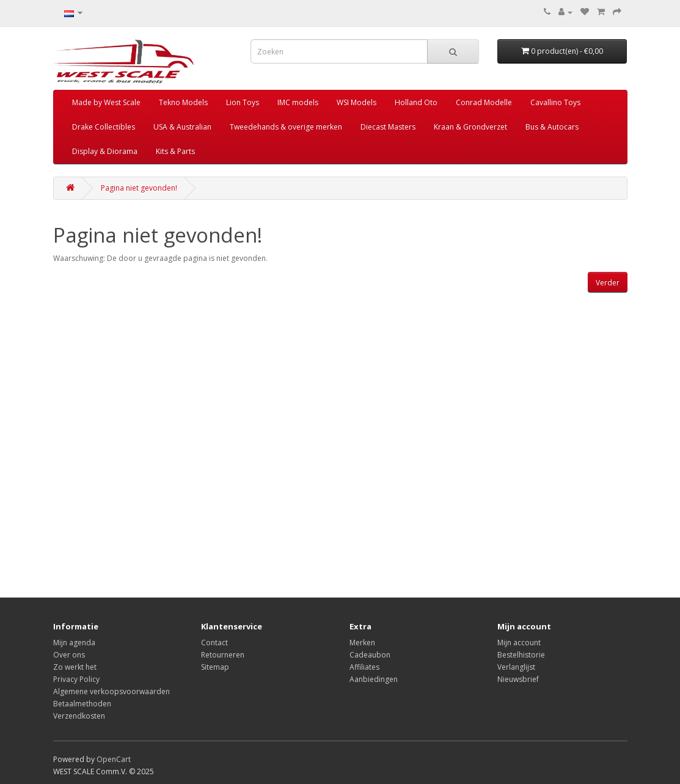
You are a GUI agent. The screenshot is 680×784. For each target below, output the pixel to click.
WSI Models (356, 102)
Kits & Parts (175, 151)
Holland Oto (416, 102)
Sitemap (215, 667)
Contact (214, 643)
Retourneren (223, 655)
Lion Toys (243, 102)
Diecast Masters (388, 127)
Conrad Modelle (484, 102)
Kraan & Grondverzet (470, 127)
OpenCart (114, 759)
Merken (362, 643)
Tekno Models (183, 102)
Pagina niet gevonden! (139, 188)
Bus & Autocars (552, 127)
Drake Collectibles (104, 127)
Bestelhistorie (521, 655)
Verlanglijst (516, 667)
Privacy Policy (76, 679)
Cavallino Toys (555, 102)
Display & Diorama (105, 151)
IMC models (298, 102)
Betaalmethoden (82, 704)
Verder (608, 283)
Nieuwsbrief (518, 679)
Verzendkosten (79, 716)
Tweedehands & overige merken (286, 127)
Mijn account (519, 643)
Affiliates (364, 667)
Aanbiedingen (374, 679)
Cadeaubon (370, 655)
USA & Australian (182, 127)
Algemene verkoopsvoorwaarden (112, 691)
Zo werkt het (75, 667)
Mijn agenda (74, 643)
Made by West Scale (106, 102)
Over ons (69, 655)
